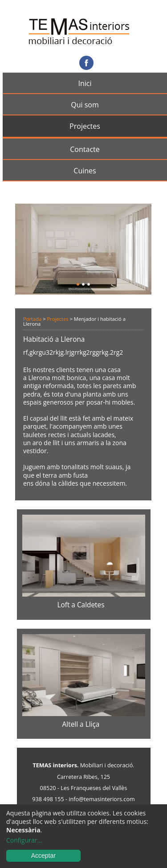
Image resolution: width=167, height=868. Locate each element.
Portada (32, 319)
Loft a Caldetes (81, 605)
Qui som (85, 105)
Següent (133, 247)
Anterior (34, 247)
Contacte (85, 149)
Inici (85, 83)
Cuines (85, 171)
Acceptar (43, 856)
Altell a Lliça (81, 724)
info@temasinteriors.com (102, 799)
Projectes (85, 126)
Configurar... (24, 840)
